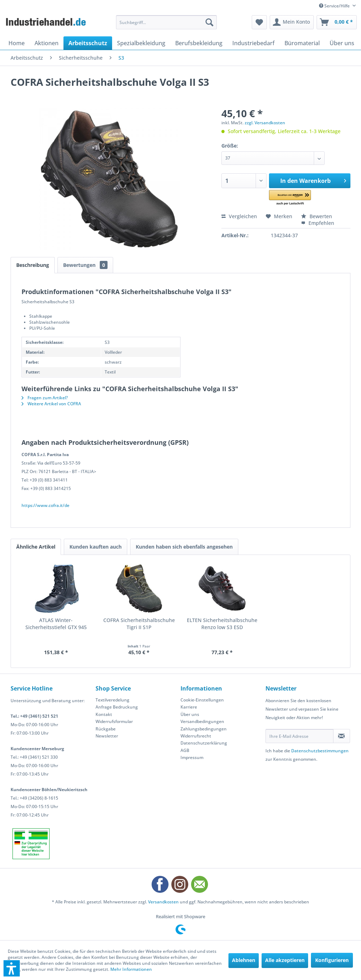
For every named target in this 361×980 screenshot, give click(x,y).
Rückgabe (106, 729)
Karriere (189, 707)
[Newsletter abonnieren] (342, 736)
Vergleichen (239, 216)
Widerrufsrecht (196, 736)
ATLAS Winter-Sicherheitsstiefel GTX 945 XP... (56, 624)
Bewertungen (85, 265)
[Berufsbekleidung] (199, 43)
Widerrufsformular (114, 721)
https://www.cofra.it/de (45, 505)
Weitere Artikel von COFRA (51, 404)
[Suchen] (209, 22)
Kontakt (104, 714)
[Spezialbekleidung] (141, 43)
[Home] (17, 43)
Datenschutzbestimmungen (320, 751)
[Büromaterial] (302, 43)
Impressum (192, 757)
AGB (185, 750)
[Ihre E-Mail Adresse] (299, 736)
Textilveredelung (112, 700)
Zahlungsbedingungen (204, 729)
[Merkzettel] (259, 22)
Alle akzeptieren (285, 960)
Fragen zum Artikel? (45, 398)
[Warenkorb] (337, 22)
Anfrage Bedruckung (117, 707)
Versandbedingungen (202, 721)
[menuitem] (167, 22)
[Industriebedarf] (253, 43)
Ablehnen (244, 960)
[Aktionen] (47, 43)
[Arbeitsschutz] (88, 43)
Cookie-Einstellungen (202, 700)
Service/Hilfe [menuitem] (335, 6)
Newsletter (107, 736)
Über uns (190, 714)
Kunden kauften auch (96, 547)
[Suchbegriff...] (167, 22)
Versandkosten (163, 902)
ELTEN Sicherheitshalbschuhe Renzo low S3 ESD (222, 624)
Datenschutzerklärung (204, 743)
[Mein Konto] (292, 22)
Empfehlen (318, 223)
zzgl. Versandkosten (265, 123)
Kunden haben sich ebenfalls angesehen (184, 547)
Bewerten (317, 216)
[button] (295, 198)
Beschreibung (33, 265)
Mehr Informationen (131, 969)
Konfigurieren (332, 960)
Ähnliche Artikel (36, 547)
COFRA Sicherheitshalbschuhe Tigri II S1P (139, 624)
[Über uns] (342, 43)
